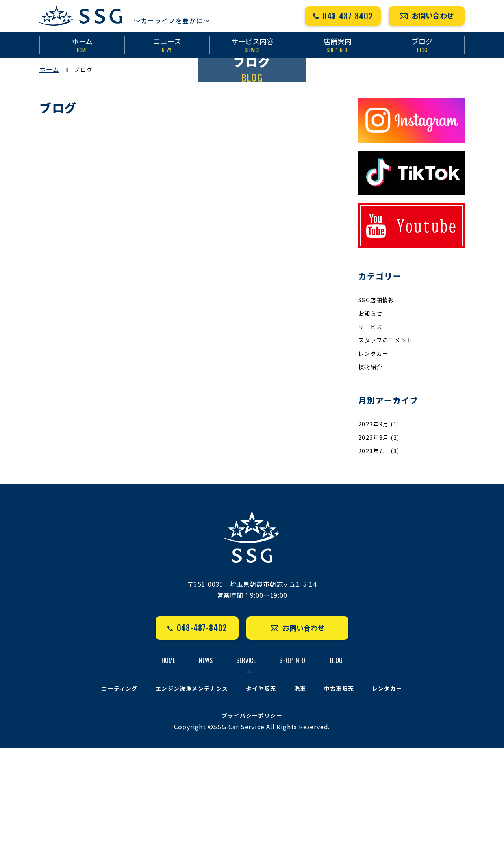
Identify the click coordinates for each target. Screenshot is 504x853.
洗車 (300, 794)
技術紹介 (371, 472)
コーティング (120, 794)
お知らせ (371, 418)
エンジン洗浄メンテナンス (192, 794)
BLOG (336, 766)
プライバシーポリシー (252, 821)
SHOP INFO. (293, 766)
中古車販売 (339, 794)
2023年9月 (374, 529)
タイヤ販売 (261, 794)
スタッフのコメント (386, 445)
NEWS (206, 766)
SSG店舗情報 (376, 405)
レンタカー (373, 459)
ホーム (49, 175)
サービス (371, 432)
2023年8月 (374, 543)
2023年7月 (374, 556)
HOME (168, 766)
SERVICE (246, 766)
